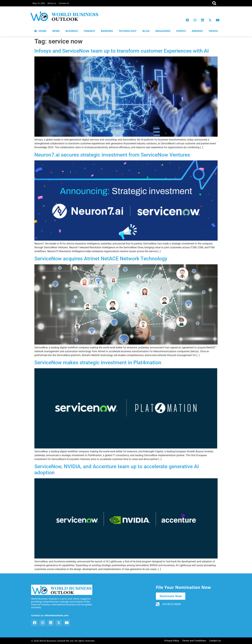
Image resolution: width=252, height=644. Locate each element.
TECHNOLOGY (128, 31)
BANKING (107, 31)
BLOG (146, 31)
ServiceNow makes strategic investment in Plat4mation (98, 363)
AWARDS (197, 31)
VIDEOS (213, 31)
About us (52, 3)
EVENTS (181, 31)
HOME (40, 31)
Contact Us (64, 3)
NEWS (56, 31)
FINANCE (89, 31)
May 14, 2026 (39, 3)
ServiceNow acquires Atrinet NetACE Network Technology (101, 259)
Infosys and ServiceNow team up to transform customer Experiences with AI (122, 51)
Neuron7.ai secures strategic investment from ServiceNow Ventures (112, 155)
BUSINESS (72, 31)
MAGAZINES (163, 31)
